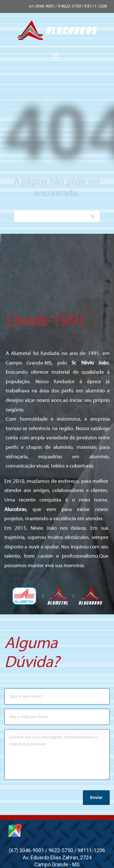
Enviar (96, 797)
